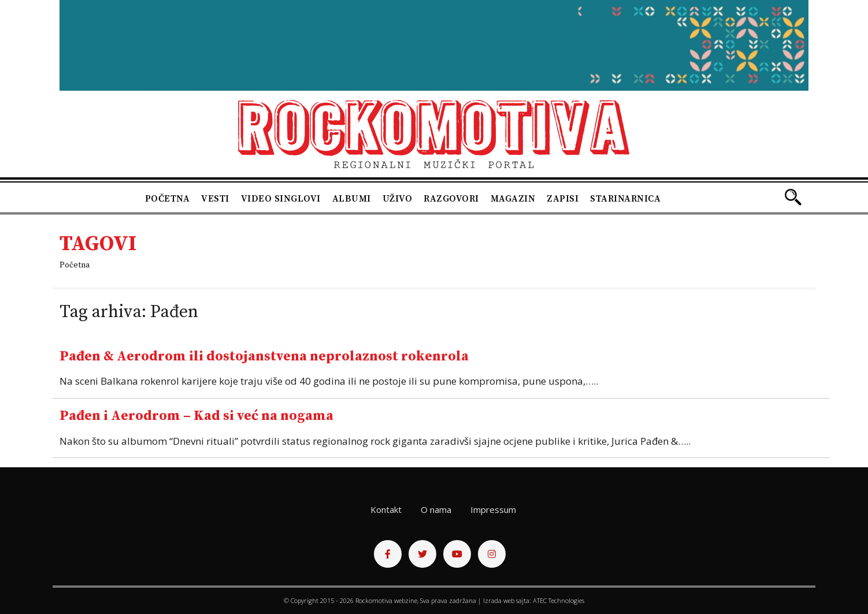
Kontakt (386, 509)
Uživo (398, 199)
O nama (436, 509)
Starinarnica (625, 199)
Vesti (215, 199)
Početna (168, 199)
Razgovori (451, 199)
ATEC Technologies (559, 600)
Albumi (352, 199)
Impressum (493, 509)
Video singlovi (281, 199)
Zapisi (563, 199)
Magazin (513, 199)
